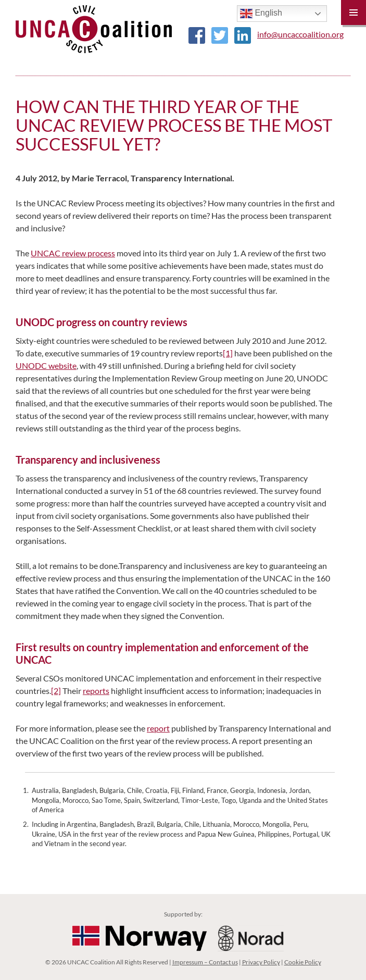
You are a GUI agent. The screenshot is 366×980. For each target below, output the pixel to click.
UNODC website (46, 365)
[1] (228, 353)
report (158, 728)
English (261, 14)
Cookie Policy (303, 962)
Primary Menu (354, 13)
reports (96, 691)
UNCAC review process (73, 253)
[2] (56, 691)
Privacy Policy (261, 962)
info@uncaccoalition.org (300, 34)
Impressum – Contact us (205, 962)
